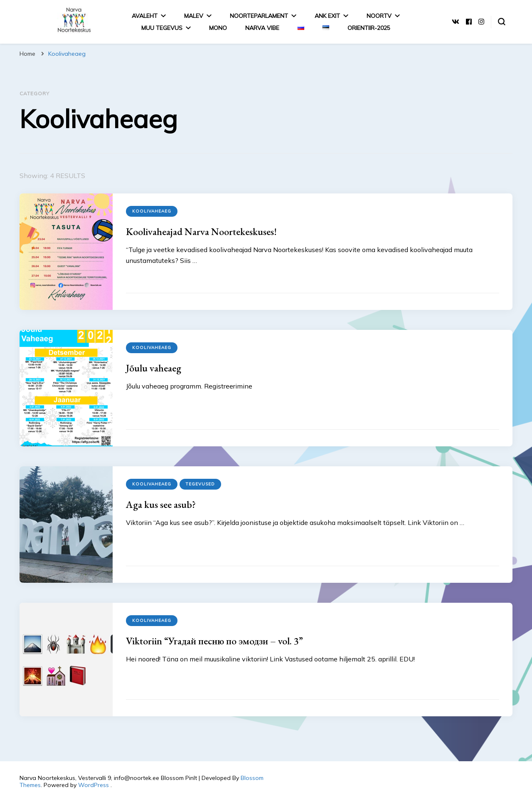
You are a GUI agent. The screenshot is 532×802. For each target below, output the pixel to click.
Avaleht (145, 16)
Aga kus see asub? (161, 504)
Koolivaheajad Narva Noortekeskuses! (201, 231)
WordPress (94, 785)
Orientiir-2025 (369, 28)
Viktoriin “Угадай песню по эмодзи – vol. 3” (214, 641)
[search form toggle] (502, 22)
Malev (194, 16)
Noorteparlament (259, 16)
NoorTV (379, 16)
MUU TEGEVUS (162, 28)
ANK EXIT (327, 16)
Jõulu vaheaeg (154, 368)
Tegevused (200, 484)
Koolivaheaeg (152, 211)
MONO (218, 28)
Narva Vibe (262, 28)
